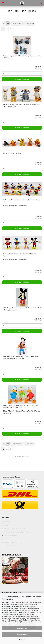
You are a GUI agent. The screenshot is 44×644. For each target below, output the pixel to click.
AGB (5, 539)
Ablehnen (22, 640)
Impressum (7, 522)
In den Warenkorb (22, 79)
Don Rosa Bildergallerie (11, 535)
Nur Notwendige (22, 634)
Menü (3, 3)
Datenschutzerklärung (15, 624)
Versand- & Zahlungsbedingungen (14, 529)
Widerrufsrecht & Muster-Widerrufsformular (18, 532)
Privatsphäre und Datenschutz (13, 542)
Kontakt (6, 525)
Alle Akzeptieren (22, 628)
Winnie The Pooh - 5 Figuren (13, 153)
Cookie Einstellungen (10, 546)
